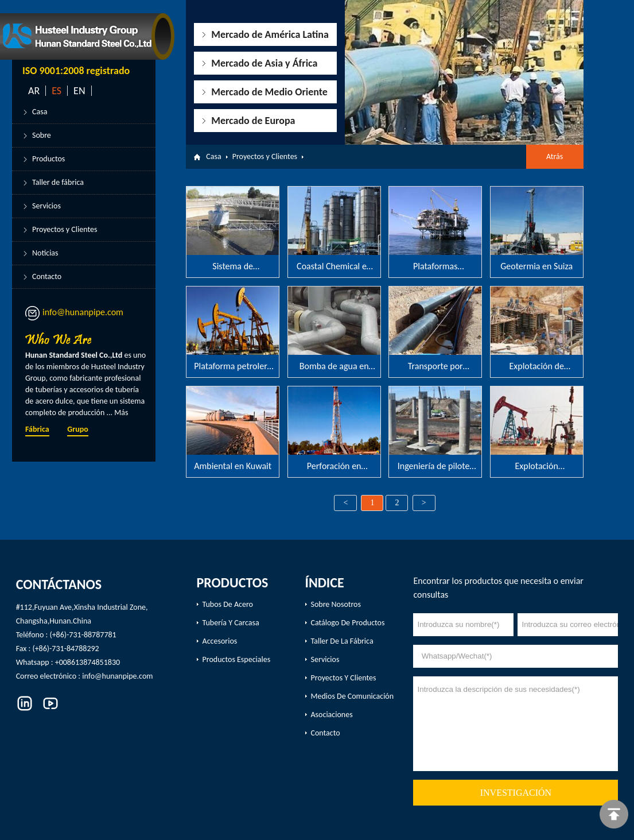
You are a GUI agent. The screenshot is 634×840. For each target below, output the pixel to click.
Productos (48, 159)
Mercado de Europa (253, 121)
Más (121, 413)
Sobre (42, 135)
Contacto (47, 276)
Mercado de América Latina (270, 34)
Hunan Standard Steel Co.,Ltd (75, 355)
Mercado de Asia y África (264, 63)
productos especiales (237, 659)
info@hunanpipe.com (83, 312)
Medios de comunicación (353, 696)
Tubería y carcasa (231, 623)
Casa (40, 112)
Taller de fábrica (58, 182)
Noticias (45, 253)
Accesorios (220, 641)
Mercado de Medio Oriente (269, 92)
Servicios (46, 206)
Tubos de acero (228, 604)
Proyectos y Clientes (65, 229)
